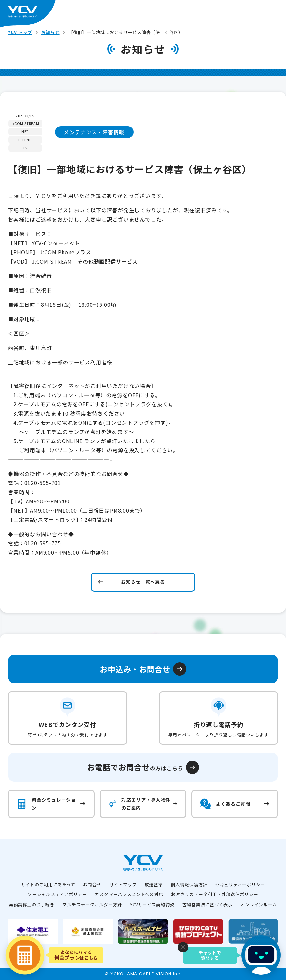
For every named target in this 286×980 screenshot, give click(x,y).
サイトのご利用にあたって (48, 884)
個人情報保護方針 (189, 884)
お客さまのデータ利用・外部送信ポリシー (214, 894)
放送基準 (154, 884)
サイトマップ (123, 884)
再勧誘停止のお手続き (32, 904)
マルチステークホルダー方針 (92, 904)
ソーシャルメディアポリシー (57, 894)
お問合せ (92, 884)
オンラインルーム (259, 904)
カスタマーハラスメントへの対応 (129, 894)
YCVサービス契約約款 (152, 904)
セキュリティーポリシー (240, 884)
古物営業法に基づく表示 (207, 904)
